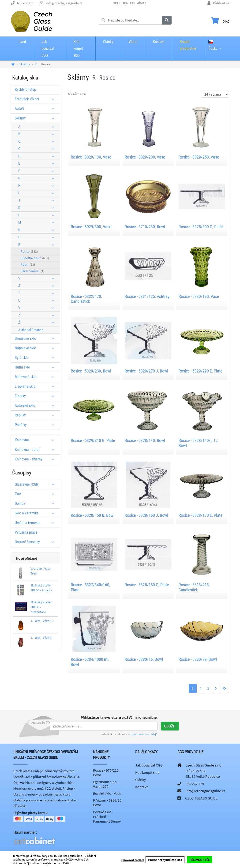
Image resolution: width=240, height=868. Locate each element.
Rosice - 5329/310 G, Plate (93, 440)
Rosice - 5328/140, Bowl (145, 440)
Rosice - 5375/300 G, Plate (201, 227)
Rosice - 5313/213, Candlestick (194, 587)
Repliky (36, 415)
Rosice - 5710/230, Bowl (145, 227)
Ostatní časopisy (36, 542)
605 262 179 (25, 3)
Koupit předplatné (188, 45)
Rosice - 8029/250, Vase (199, 157)
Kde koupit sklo (78, 49)
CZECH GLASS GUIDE (201, 798)
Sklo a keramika (36, 513)
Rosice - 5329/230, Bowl (91, 371)
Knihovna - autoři (36, 450)
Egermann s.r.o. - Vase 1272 (106, 784)
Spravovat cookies (132, 860)
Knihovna (36, 440)
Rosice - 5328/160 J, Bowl (146, 515)
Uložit (170, 726)
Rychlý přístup (25, 89)
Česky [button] (213, 45)
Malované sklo (36, 377)
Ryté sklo (36, 358)
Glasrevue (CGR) (36, 484)
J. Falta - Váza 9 (41, 638)
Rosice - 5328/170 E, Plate (200, 515)
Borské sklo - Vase (107, 793)
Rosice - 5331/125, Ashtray (147, 296)
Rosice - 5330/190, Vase (199, 296)
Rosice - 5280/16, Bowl (144, 659)
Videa (133, 42)
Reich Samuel (32, 271)
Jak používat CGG (48, 49)
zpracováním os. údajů (144, 734)
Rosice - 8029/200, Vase (145, 157)
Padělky (36, 425)
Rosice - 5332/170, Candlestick (86, 299)
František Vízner (36, 99)
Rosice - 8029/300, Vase (91, 227)
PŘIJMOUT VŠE (200, 860)
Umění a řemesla (36, 523)
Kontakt (159, 42)
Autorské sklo (36, 406)
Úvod (22, 42)
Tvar (36, 494)
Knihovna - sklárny (36, 459)
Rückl (28, 264)
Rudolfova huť (35, 258)
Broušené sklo (36, 338)
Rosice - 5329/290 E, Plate (200, 371)
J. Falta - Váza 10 (42, 621)
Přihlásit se (221, 3)
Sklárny (36, 118)
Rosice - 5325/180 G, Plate (147, 585)
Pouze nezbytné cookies (165, 860)
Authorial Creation (31, 330)
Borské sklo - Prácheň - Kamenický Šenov (107, 817)
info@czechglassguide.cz (64, 3)
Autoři (36, 109)
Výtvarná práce (26, 532)
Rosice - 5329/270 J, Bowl (146, 371)
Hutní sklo (36, 367)
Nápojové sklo (36, 348)
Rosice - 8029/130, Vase (91, 157)
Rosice (29, 251)
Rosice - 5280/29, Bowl (198, 659)
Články (108, 42)
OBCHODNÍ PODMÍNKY (129, 3)
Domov (36, 504)
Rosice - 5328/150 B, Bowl (93, 515)
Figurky (36, 396)
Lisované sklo (36, 386)
